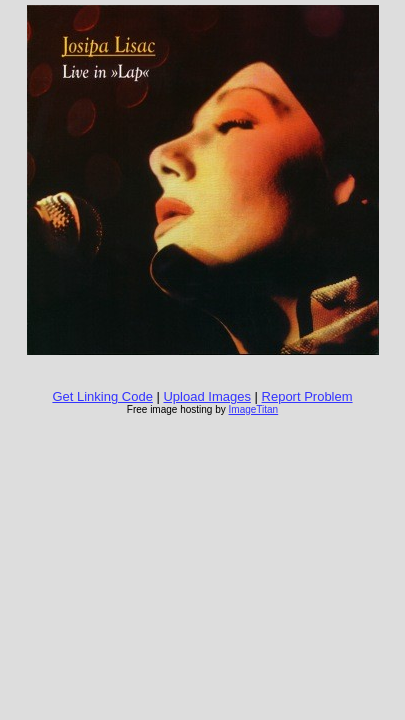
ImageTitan (254, 409)
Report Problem (307, 396)
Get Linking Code (102, 396)
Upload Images (206, 396)
